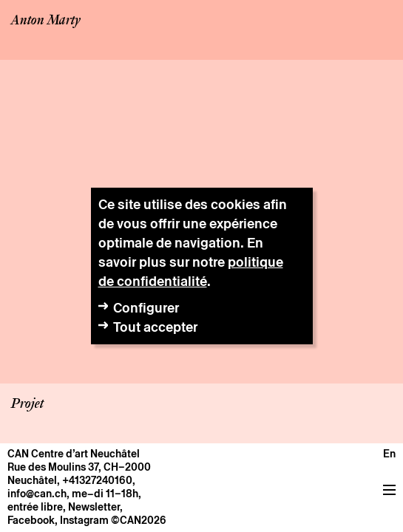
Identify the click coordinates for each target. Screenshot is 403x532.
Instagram (84, 520)
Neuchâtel (32, 480)
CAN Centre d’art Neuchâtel (74, 454)
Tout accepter (155, 327)
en (389, 454)
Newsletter (94, 507)
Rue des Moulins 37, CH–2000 (79, 467)
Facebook (31, 520)
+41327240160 (97, 480)
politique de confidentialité (191, 272)
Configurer (146, 308)
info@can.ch (37, 494)
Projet (27, 404)
